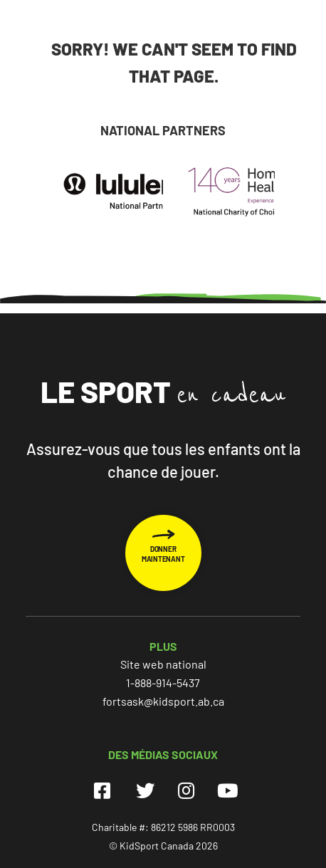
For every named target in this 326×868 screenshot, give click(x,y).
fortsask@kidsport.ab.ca (163, 701)
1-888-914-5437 (163, 683)
